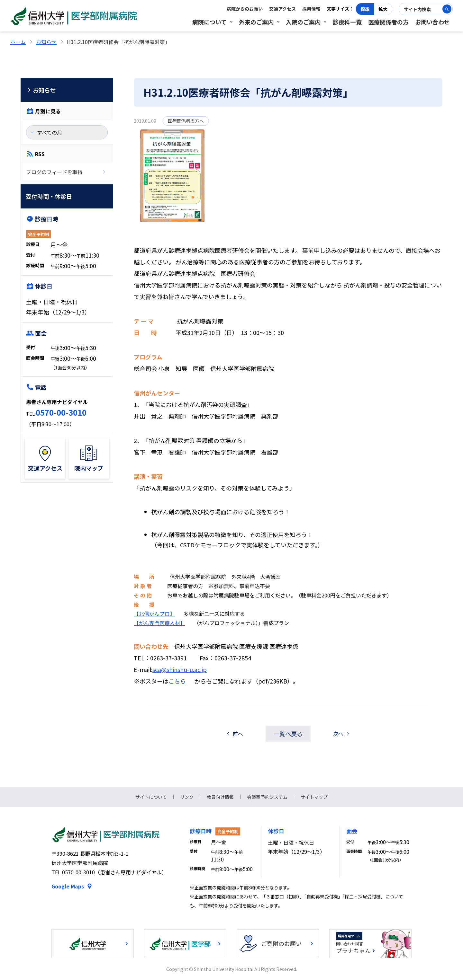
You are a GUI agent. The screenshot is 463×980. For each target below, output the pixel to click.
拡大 (383, 9)
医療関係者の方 (388, 22)
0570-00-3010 (61, 412)
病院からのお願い (245, 9)
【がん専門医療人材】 (159, 623)
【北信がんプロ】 (154, 614)
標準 (365, 9)
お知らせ (46, 42)
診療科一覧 (347, 22)
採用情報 (311, 9)
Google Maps (68, 886)
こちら (177, 681)
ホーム (18, 42)
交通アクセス (282, 9)
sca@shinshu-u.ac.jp (180, 669)
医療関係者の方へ (186, 121)
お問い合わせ (432, 22)
